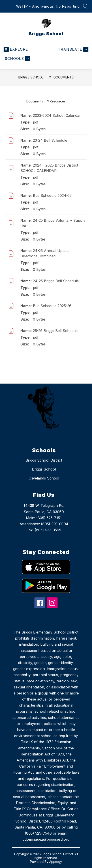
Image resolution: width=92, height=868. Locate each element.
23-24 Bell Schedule (50, 140)
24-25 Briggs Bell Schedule (56, 281)
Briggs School (31, 77)
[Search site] (86, 6)
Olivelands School (44, 478)
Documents (64, 77)
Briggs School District (44, 460)
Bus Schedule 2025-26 (52, 306)
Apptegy (56, 862)
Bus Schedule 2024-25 (52, 195)
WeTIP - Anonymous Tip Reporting (48, 6)
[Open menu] (16, 49)
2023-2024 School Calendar (57, 115)
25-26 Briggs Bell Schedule (56, 331)
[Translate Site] (73, 49)
